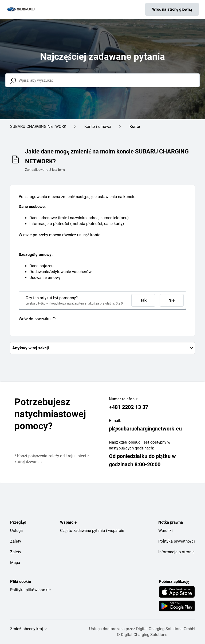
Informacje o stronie (176, 552)
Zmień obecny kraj (29, 629)
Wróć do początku (38, 318)
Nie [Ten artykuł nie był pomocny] (172, 300)
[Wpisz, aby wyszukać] (102, 80)
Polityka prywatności (177, 541)
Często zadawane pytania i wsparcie (92, 531)
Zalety (16, 541)
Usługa (16, 531)
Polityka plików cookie (30, 590)
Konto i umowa (98, 127)
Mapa (15, 563)
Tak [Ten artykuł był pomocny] (143, 300)
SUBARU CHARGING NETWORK (38, 127)
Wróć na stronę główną (172, 9)
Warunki (165, 531)
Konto (135, 127)
